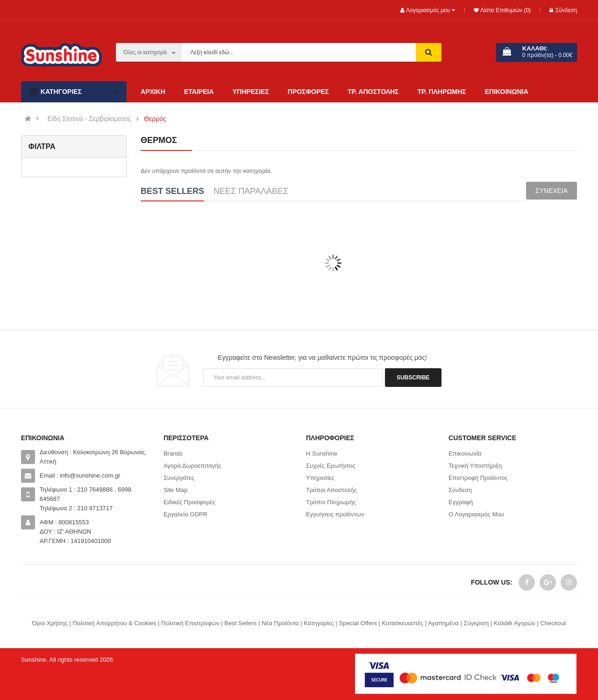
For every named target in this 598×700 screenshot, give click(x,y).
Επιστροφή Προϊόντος (478, 478)
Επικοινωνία (465, 454)
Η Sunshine (322, 454)
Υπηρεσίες (320, 478)
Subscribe (413, 378)
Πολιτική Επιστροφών (190, 623)
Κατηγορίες (319, 623)
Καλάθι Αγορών (515, 623)
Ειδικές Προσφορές (189, 502)
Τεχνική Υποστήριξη (475, 466)
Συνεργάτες (179, 478)
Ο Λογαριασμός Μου (476, 514)
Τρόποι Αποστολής (331, 490)
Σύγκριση (476, 623)
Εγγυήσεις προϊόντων (335, 514)
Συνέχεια (552, 191)
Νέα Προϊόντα (280, 623)
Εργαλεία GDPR (185, 514)
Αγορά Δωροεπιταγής (192, 466)
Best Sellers (240, 623)
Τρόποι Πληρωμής (331, 502)
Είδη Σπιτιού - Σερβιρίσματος (89, 119)
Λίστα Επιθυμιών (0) (505, 10)
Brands (173, 454)
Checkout (553, 623)
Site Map (175, 490)
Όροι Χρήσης (50, 623)
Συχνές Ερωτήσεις (331, 466)
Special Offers (358, 623)
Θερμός (155, 119)
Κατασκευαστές (402, 623)
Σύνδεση (563, 10)
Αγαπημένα (443, 623)
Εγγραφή (461, 502)
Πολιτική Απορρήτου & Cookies (114, 623)
